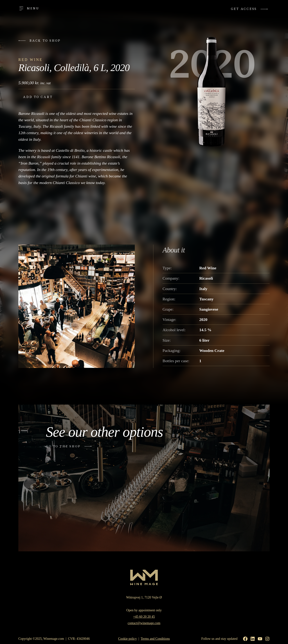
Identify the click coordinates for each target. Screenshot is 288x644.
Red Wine (30, 60)
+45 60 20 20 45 (144, 617)
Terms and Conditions (155, 639)
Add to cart (38, 97)
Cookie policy (127, 639)
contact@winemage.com (144, 623)
